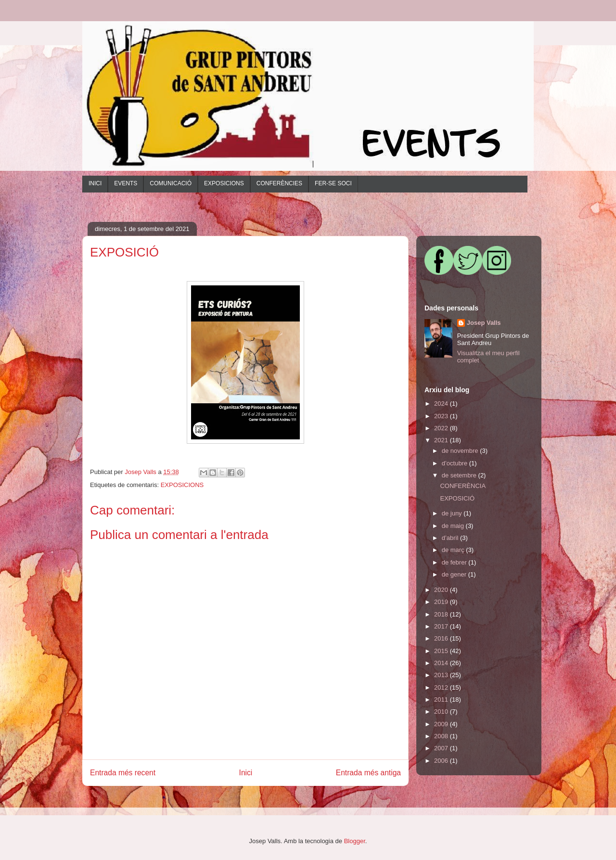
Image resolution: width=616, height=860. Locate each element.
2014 (442, 663)
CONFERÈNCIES (279, 183)
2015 (442, 651)
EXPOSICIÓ (457, 498)
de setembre (460, 475)
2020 (442, 590)
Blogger (355, 841)
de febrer (455, 562)
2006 (442, 761)
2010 (442, 712)
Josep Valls (484, 323)
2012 (442, 687)
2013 (442, 675)
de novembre (461, 451)
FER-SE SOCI (333, 183)
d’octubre (456, 463)
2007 (442, 748)
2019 (442, 602)
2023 (442, 416)
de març (454, 550)
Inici (246, 773)
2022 (442, 428)
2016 (442, 638)
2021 (442, 440)
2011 (442, 700)
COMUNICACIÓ (171, 183)
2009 (442, 724)
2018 (442, 614)
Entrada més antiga (368, 773)
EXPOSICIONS (224, 183)
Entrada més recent (123, 773)
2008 (442, 736)
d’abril (451, 538)
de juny (453, 513)
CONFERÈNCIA (463, 486)
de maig (454, 526)
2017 (442, 626)
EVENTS (126, 183)
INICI (95, 183)
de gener (455, 574)
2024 (442, 404)
